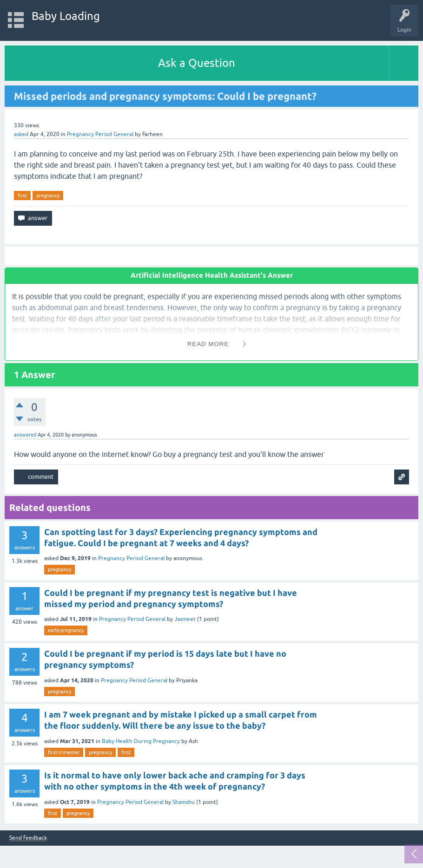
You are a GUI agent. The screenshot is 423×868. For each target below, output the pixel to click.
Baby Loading (66, 16)
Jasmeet (185, 619)
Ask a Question (197, 63)
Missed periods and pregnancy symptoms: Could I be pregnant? (165, 96)
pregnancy (48, 196)
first (22, 196)
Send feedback (28, 838)
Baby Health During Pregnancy (141, 741)
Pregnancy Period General (100, 134)
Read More (208, 344)
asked (21, 134)
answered (25, 435)
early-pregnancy (66, 630)
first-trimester (64, 752)
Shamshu (184, 802)
